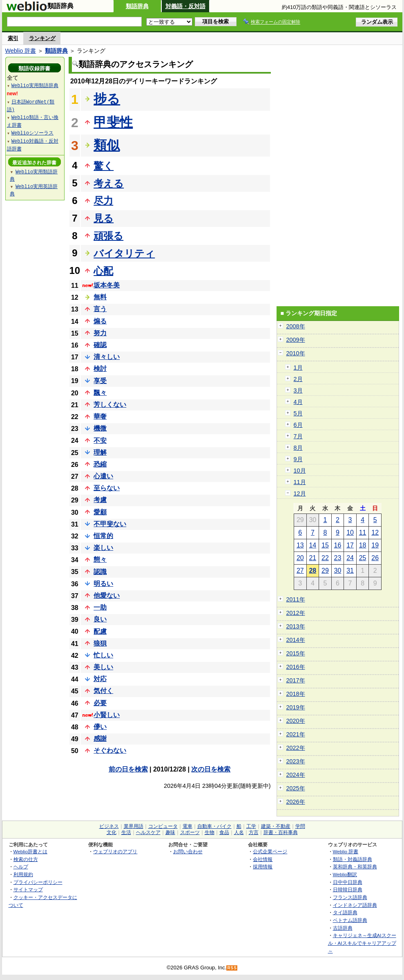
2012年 (296, 613)
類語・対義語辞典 (353, 859)
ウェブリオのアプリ (115, 851)
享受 (100, 381)
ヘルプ (21, 867)
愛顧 (100, 512)
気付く (103, 691)
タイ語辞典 (345, 912)
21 (312, 558)
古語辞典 (343, 928)
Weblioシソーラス (32, 133)
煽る (100, 321)
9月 (298, 459)
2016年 (296, 667)
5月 (298, 413)
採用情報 (263, 867)
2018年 (296, 694)
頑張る (108, 236)
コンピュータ (163, 826)
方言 (254, 832)
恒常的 (103, 536)
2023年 (296, 761)
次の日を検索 (211, 769)
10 (350, 533)
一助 (100, 607)
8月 (298, 448)
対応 (100, 679)
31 (350, 571)
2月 (298, 379)
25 (363, 558)
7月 (298, 436)
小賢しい (107, 715)
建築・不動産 (276, 826)
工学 (251, 826)
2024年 (296, 775)
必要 (100, 703)
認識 (100, 572)
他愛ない (107, 595)
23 (338, 558)
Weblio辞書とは (30, 851)
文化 (112, 832)
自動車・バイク (214, 826)
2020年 (296, 721)
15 (325, 545)
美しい (103, 667)
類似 (107, 145)
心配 (103, 271)
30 (338, 571)
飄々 (100, 393)
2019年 (296, 707)
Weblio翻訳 (345, 874)
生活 (126, 832)
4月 (298, 402)
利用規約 (23, 874)
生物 (210, 832)
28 (312, 571)
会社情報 (263, 859)
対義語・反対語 (185, 6)
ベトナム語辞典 (350, 920)
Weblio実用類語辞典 (35, 85)
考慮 (100, 500)
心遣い (103, 476)
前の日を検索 (128, 769)
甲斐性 (113, 122)
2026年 (296, 802)
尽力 (103, 201)
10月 (300, 471)
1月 (298, 368)
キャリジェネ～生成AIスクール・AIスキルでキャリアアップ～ (362, 943)
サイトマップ (28, 889)
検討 (100, 369)
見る (104, 218)
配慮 (100, 631)
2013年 (296, 626)
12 (375, 533)
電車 (187, 826)
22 (325, 558)
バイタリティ (124, 253)
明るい (103, 584)
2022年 (296, 748)
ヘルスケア (148, 832)
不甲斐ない (110, 524)
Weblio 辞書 (21, 51)
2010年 (296, 353)
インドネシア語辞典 (355, 905)
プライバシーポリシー (38, 882)
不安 (100, 441)
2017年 (296, 680)
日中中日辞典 (348, 882)
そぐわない (110, 750)
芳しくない (110, 405)
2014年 (296, 640)
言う (100, 309)
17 (350, 545)
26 (375, 558)
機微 (100, 428)
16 (338, 545)
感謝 (100, 739)
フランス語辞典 (350, 897)
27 (300, 571)
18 (363, 545)
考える (109, 183)
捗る (107, 99)
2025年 (296, 788)
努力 (100, 333)
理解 (100, 452)
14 (312, 545)
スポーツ (190, 832)
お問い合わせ (188, 851)
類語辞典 (137, 6)
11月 (300, 482)
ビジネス (109, 826)
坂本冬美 (107, 285)
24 (350, 558)
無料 (100, 297)
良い (100, 619)
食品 (224, 832)
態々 (100, 560)
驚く (104, 166)
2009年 (296, 340)
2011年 (296, 599)
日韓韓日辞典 (348, 889)
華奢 (100, 416)
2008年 (296, 326)
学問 (300, 826)
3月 (298, 390)
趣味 (170, 832)
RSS (232, 968)
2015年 (296, 653)
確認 (100, 345)
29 (325, 571)
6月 (298, 425)
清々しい (107, 357)
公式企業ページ (270, 851)
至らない (107, 488)
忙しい (103, 655)
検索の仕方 (26, 859)
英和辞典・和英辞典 (355, 867)
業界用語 (134, 826)
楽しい (103, 548)
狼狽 (100, 643)
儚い (100, 727)
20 (300, 558)
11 (363, 533)
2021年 (296, 734)
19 (375, 545)
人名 (239, 832)
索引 (13, 38)
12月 (300, 493)
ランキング (42, 38)
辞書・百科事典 (281, 832)
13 (300, 545)
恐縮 (100, 464)
